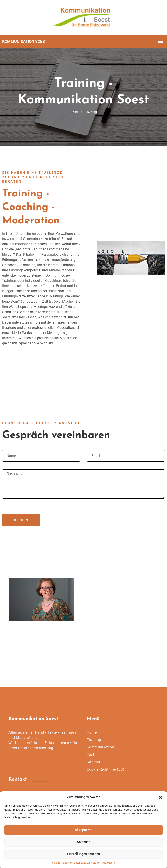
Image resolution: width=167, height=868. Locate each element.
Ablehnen (83, 842)
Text (90, 756)
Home (75, 113)
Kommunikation (100, 748)
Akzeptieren (83, 830)
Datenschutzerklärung (87, 863)
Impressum (108, 863)
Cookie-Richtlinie (62, 863)
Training (94, 741)
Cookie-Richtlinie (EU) (106, 770)
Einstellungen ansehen (83, 854)
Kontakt (94, 763)
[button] (160, 797)
